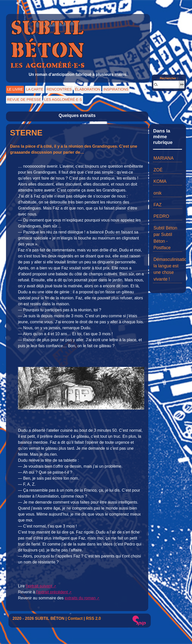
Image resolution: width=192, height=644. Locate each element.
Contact (75, 618)
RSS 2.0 (93, 618)
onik (157, 193)
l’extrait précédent (52, 592)
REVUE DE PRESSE (24, 100)
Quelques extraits (77, 115)
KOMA (160, 181)
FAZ (157, 205)
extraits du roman (80, 598)
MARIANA (163, 158)
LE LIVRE (15, 89)
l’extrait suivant (39, 586)
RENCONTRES (59, 89)
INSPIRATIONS (116, 89)
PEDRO (161, 216)
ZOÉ (158, 170)
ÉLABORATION (87, 89)
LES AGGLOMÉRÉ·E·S (63, 100)
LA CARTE (35, 89)
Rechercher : (169, 78)
